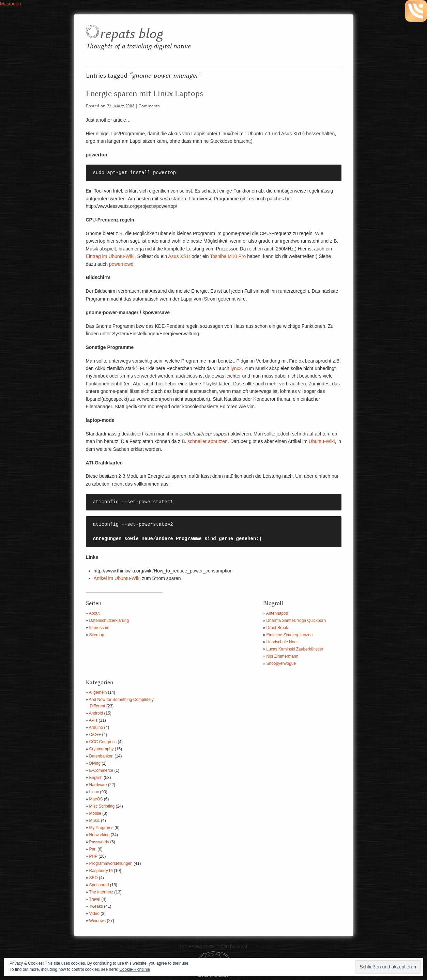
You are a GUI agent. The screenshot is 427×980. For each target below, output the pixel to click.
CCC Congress (103, 742)
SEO (94, 878)
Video (94, 914)
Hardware (98, 785)
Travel (95, 899)
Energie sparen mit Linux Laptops (144, 94)
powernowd (121, 264)
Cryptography (102, 749)
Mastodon (10, 4)
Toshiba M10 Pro (227, 256)
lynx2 (236, 368)
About (94, 613)
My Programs (101, 828)
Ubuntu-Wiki (322, 441)
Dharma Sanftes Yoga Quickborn (296, 621)
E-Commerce (101, 770)
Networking (100, 835)
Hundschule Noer (282, 642)
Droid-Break (277, 628)
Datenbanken (101, 756)
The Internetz (101, 892)
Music (95, 821)
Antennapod (277, 613)
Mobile (95, 813)
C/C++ (95, 735)
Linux (94, 792)
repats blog (131, 34)
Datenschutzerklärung (109, 621)
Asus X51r (179, 256)
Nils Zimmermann (283, 656)
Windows (98, 921)
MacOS (96, 799)
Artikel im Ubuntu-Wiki (117, 578)
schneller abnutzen (208, 441)
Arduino (96, 728)
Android (96, 713)
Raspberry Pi (101, 871)
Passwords (99, 842)
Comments (149, 106)
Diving (95, 763)
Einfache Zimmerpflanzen (290, 635)
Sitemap (97, 635)
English (96, 778)
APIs (93, 720)
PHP (93, 856)
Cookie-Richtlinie (135, 969)
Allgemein (98, 692)
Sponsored (99, 885)
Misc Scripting (102, 806)
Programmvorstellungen (111, 863)
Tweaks (96, 906)
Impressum (99, 628)
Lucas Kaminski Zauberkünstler (295, 649)
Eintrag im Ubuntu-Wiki (110, 256)
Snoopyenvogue (281, 663)
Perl (93, 849)
